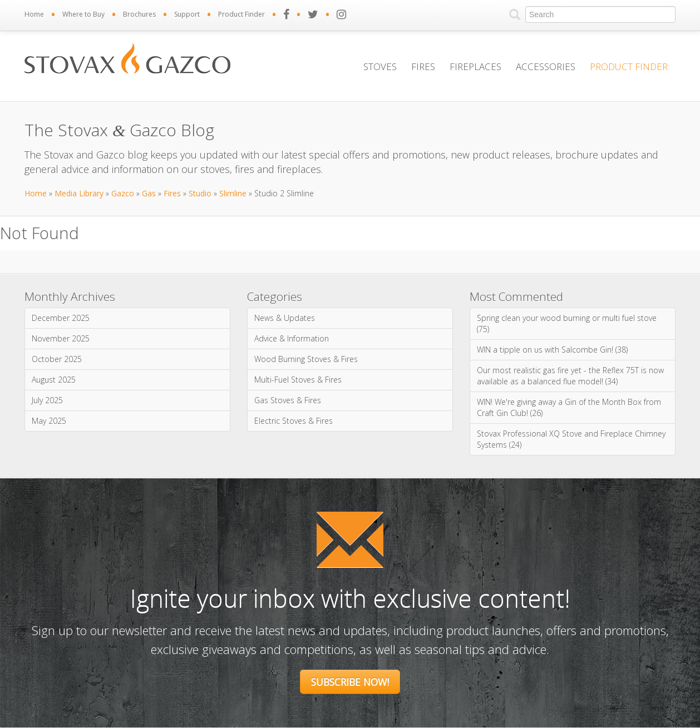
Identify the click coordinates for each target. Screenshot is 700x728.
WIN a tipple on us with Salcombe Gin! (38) (552, 350)
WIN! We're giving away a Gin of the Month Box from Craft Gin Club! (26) (569, 407)
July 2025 (47, 400)
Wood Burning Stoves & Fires (306, 359)
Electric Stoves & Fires (294, 421)
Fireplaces (475, 66)
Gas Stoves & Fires (288, 400)
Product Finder (241, 14)
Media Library (79, 193)
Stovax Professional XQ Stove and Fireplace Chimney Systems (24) (571, 439)
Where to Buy (83, 14)
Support (187, 14)
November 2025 (61, 338)
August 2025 (54, 380)
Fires (423, 66)
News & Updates (285, 318)
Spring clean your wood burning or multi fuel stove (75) (567, 323)
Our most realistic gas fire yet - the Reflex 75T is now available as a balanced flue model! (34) (570, 376)
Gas (149, 193)
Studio (200, 193)
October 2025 (57, 359)
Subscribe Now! (350, 682)
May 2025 (49, 421)
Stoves (380, 66)
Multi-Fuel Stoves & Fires (298, 380)
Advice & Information (292, 338)
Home (34, 14)
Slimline (233, 193)
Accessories (546, 66)
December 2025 (61, 318)
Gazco (123, 193)
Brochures (139, 14)
